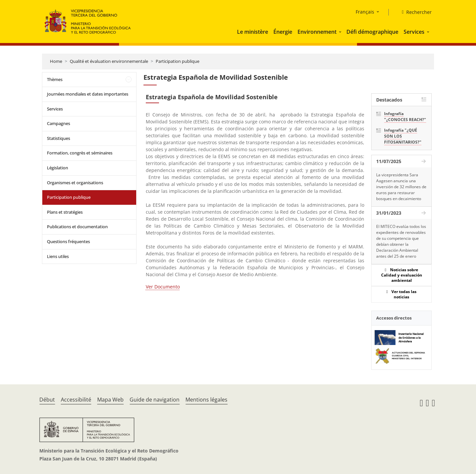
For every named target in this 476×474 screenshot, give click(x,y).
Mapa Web (110, 400)
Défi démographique (372, 32)
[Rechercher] (414, 12)
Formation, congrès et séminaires (80, 153)
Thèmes (55, 79)
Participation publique (178, 61)
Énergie (283, 32)
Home (56, 61)
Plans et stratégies (65, 212)
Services (414, 32)
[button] (341, 32)
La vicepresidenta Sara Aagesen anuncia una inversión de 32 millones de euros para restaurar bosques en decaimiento (401, 187)
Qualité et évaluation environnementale (109, 61)
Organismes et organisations (75, 183)
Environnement (317, 32)
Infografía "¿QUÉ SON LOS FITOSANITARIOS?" (403, 136)
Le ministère (253, 32)
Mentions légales (206, 400)
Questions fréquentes (68, 241)
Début (47, 400)
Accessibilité (76, 400)
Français (365, 12)
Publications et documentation (77, 227)
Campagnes (59, 123)
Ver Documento (163, 287)
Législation (58, 168)
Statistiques (59, 138)
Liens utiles (58, 256)
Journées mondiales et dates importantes (88, 94)
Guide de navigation (155, 400)
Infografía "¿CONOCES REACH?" (405, 117)
